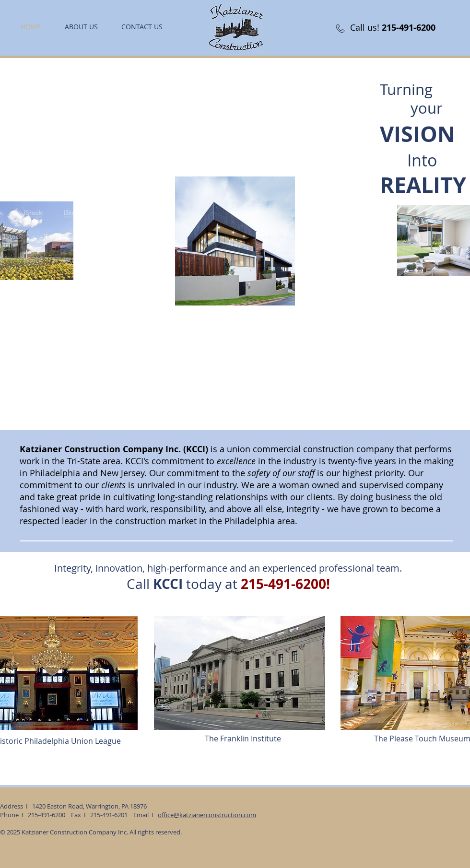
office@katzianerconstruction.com (207, 815)
